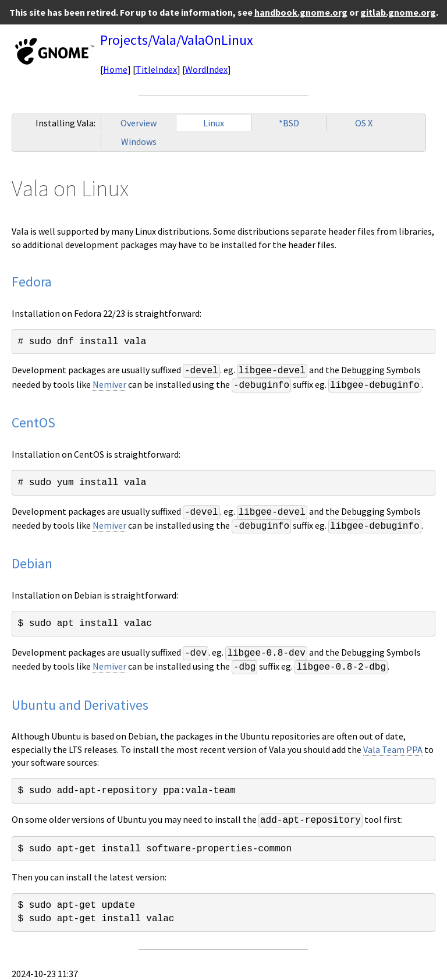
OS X (364, 123)
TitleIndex (156, 69)
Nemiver (109, 384)
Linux (214, 123)
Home (115, 69)
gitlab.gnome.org (398, 12)
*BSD (289, 123)
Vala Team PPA (393, 749)
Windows (139, 141)
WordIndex (206, 69)
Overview (139, 123)
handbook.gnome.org (301, 12)
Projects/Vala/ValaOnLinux (177, 40)
